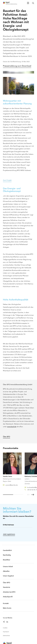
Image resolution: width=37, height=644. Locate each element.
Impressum (6, 632)
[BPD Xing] (4, 622)
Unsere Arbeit (8, 566)
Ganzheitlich (7, 550)
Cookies (5, 628)
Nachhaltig (7, 555)
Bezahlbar (7, 560)
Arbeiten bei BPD (9, 592)
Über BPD (7, 583)
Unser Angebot (8, 576)
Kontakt (6, 603)
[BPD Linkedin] (7, 622)
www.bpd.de (12, 427)
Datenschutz (6, 636)
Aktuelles (6, 571)
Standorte (7, 587)
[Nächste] (33, 495)
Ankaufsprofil (8, 597)
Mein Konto (7, 608)
